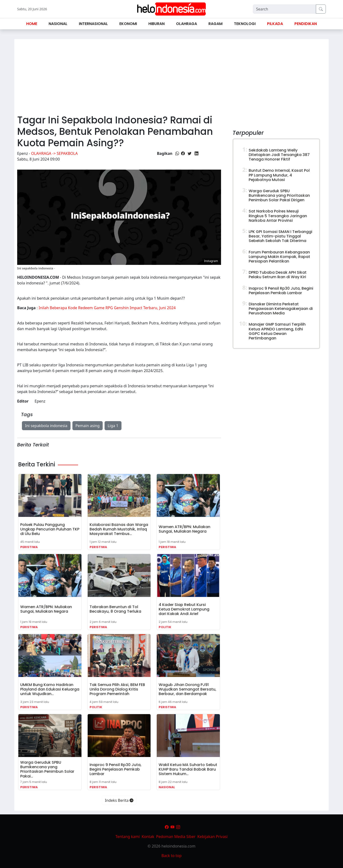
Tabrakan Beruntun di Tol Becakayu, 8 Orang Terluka (115, 609)
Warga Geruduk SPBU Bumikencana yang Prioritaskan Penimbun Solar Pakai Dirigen (279, 195)
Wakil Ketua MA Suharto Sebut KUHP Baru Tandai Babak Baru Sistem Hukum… (188, 769)
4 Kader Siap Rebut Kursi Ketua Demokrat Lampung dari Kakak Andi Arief (184, 609)
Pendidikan (306, 24)
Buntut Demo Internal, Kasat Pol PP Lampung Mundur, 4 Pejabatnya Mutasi (279, 175)
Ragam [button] (215, 24)
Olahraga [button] (187, 24)
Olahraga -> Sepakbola (55, 153)
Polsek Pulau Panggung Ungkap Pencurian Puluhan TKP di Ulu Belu (50, 529)
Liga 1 (113, 426)
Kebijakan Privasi (213, 837)
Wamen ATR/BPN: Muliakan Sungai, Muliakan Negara (184, 529)
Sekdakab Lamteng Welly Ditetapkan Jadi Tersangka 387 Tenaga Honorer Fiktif (279, 155)
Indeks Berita (119, 800)
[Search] (285, 9)
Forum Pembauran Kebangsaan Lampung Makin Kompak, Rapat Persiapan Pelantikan (279, 257)
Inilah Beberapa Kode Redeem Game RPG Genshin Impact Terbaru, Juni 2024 (107, 308)
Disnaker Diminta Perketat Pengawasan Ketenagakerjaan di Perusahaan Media (281, 309)
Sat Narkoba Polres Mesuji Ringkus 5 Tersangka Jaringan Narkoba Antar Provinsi (278, 216)
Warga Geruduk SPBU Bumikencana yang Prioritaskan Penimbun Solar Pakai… (47, 769)
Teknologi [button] (245, 24)
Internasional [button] (93, 24)
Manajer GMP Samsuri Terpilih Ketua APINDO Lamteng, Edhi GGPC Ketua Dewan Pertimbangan (277, 331)
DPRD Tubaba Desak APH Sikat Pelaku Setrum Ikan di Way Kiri (278, 275)
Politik (165, 627)
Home (32, 24)
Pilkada (275, 24)
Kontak (148, 837)
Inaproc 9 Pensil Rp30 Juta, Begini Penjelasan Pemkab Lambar (116, 769)
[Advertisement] (171, 75)
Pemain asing (88, 426)
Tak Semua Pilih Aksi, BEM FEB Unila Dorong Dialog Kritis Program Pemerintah (117, 689)
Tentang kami (128, 837)
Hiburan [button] (156, 24)
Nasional (167, 787)
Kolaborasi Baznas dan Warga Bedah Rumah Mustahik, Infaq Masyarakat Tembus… (119, 529)
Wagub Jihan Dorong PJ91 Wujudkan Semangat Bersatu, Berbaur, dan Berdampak (187, 689)
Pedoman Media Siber (176, 837)
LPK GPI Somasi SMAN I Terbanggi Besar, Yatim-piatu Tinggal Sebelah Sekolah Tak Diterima (280, 236)
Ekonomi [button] (128, 24)
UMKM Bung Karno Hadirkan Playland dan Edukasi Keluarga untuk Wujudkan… (50, 689)
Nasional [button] (58, 24)
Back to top (172, 856)
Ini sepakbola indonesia (46, 426)
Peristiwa (29, 547)
